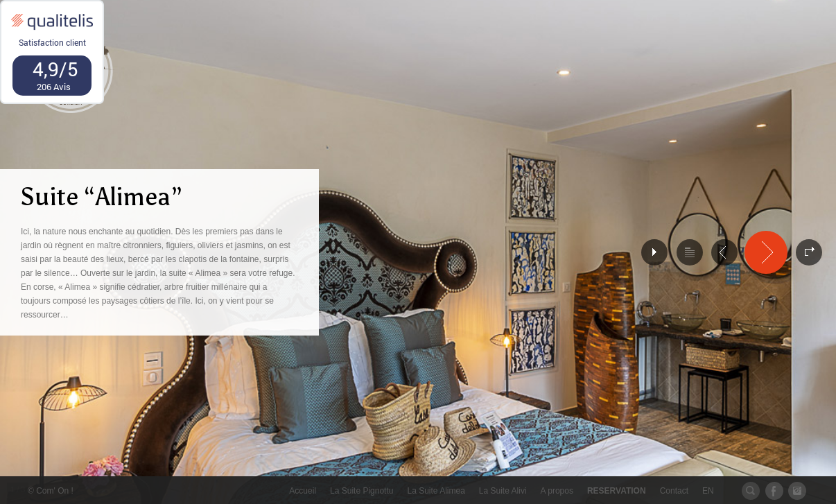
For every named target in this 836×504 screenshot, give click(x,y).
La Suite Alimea (436, 491)
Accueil (303, 491)
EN (708, 491)
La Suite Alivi (503, 491)
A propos (557, 491)
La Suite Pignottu (362, 491)
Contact (674, 491)
